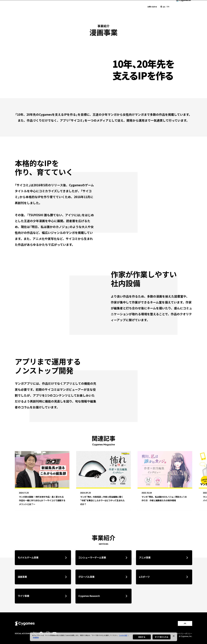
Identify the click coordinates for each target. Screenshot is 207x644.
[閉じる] (174, 637)
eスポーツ (163, 577)
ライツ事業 (42, 596)
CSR (151, 10)
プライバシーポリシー (184, 634)
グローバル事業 (103, 577)
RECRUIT (163, 10)
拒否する (142, 637)
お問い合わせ (152, 7)
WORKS (138, 10)
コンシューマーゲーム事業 (103, 558)
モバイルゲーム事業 (42, 558)
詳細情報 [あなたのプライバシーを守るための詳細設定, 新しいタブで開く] (36, 638)
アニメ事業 (163, 558)
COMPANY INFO (101, 10)
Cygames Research (103, 596)
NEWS (82, 10)
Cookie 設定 (123, 636)
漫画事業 (42, 577)
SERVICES (122, 10)
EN (168, 7)
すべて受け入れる (162, 637)
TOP (71, 10)
